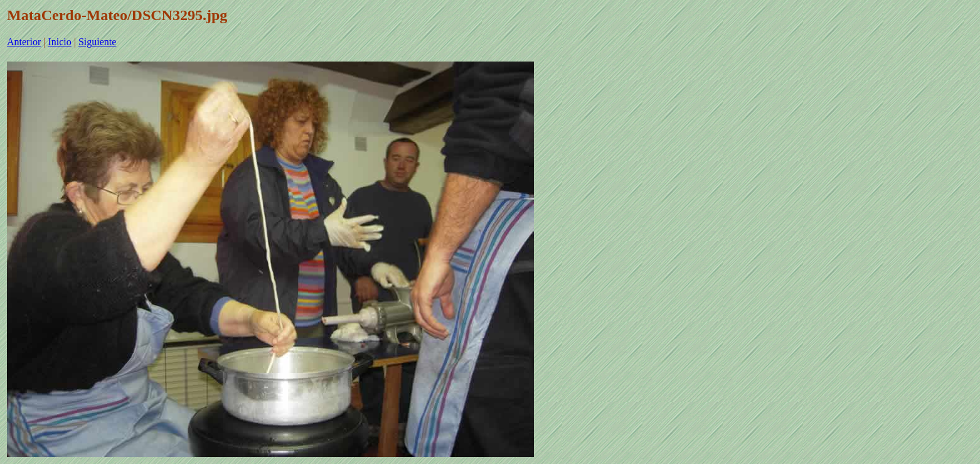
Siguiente (97, 42)
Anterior (24, 42)
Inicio (59, 42)
